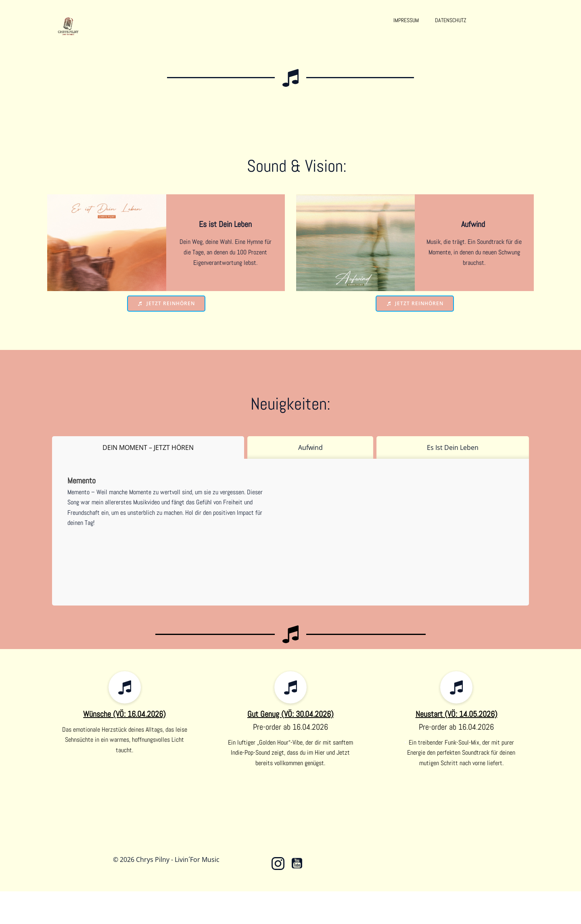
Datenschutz (451, 20)
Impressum (406, 20)
